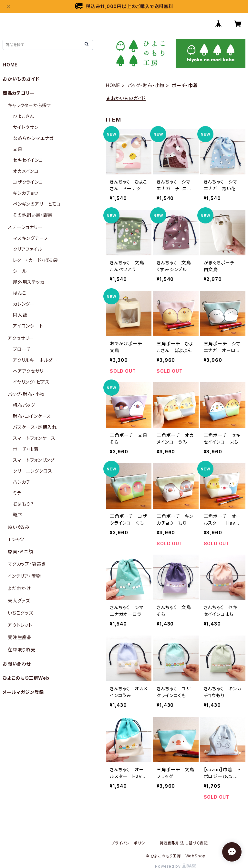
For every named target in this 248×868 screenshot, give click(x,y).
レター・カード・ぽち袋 (35, 260)
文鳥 (18, 149)
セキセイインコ (28, 160)
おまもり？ (23, 504)
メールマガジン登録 (23, 692)
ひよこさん (24, 116)
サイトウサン (26, 127)
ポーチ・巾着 (26, 449)
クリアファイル (28, 249)
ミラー (19, 493)
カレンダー (24, 304)
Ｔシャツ (16, 539)
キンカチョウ (26, 193)
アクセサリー (21, 338)
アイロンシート (28, 326)
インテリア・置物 (24, 576)
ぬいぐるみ (19, 527)
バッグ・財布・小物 (146, 85)
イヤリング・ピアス (31, 382)
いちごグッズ (21, 613)
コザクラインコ (28, 182)
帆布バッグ (24, 405)
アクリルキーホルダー (35, 360)
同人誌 (20, 315)
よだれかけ (19, 588)
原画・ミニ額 (21, 552)
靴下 (18, 515)
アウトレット (20, 625)
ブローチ (22, 349)
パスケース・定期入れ (35, 427)
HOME (113, 85)
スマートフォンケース (34, 438)
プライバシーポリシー (130, 843)
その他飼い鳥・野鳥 (33, 215)
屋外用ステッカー (31, 282)
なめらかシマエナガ (33, 138)
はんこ (20, 293)
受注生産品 (20, 637)
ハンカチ (22, 482)
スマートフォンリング (34, 460)
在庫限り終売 (22, 650)
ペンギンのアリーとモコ (37, 204)
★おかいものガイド (126, 98)
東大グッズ (19, 601)
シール (20, 271)
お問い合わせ (17, 664)
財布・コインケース (32, 416)
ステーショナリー (25, 227)
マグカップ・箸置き (27, 564)
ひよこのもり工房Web (26, 678)
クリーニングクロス (33, 471)
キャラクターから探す (30, 105)
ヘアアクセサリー (31, 371)
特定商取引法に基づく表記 (184, 843)
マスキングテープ (31, 238)
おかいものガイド (21, 79)
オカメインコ (26, 171)
